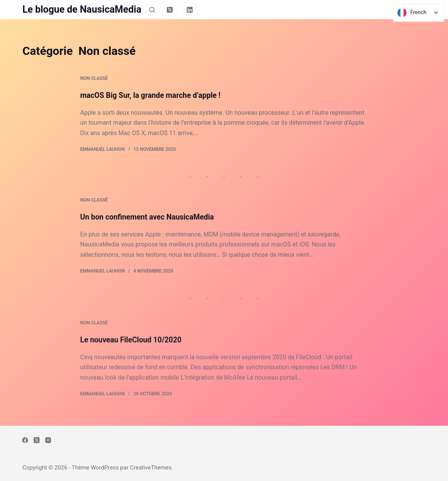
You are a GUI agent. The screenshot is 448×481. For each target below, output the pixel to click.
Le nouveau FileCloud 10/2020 (133, 349)
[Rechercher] (152, 10)
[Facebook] (25, 440)
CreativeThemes (151, 468)
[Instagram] (48, 440)
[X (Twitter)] (170, 10)
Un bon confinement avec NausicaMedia (149, 219)
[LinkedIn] (190, 10)
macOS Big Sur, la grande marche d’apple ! (153, 96)
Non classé (94, 79)
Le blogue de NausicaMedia (82, 9)
